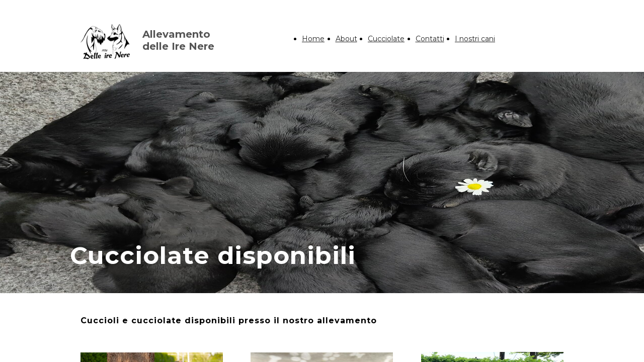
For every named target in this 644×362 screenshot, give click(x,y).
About (346, 39)
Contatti (430, 39)
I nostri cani (475, 39)
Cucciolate (386, 39)
